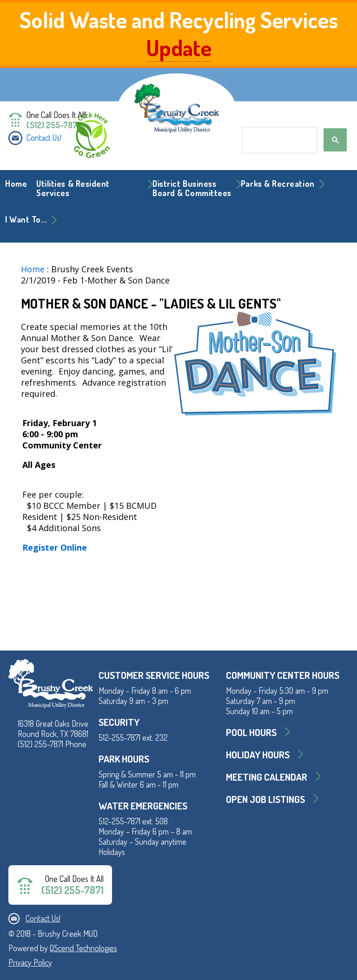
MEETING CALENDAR (267, 777)
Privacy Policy (30, 962)
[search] (279, 140)
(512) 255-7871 (53, 125)
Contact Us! (44, 138)
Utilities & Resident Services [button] (73, 188)
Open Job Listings (265, 799)
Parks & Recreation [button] (278, 184)
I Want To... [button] (26, 219)
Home (16, 184)
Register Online (55, 547)
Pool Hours (251, 732)
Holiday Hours (258, 754)
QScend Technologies (83, 948)
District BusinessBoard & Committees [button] (192, 188)
